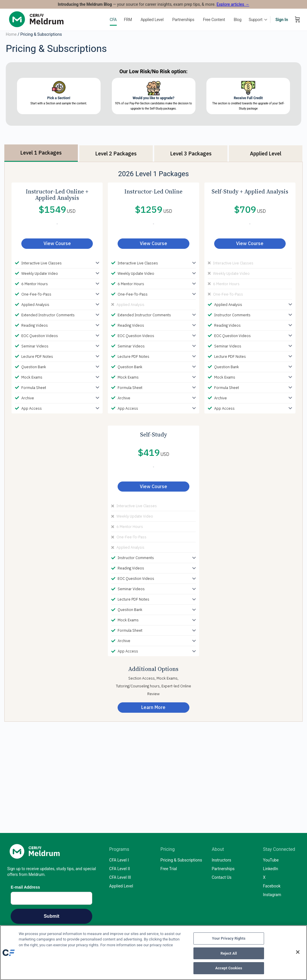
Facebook (272, 886)
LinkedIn (271, 869)
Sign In (282, 20)
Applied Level (121, 886)
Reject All (229, 953)
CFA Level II (120, 869)
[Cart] (297, 20)
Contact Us (222, 877)
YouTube (271, 860)
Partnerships (223, 869)
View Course (57, 243)
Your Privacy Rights (229, 938)
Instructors (221, 860)
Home (11, 34)
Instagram (272, 895)
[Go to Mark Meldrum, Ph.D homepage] (37, 19)
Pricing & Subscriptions (181, 860)
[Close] (298, 952)
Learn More (153, 707)
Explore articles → (233, 4)
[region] (153, 953)
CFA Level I (119, 860)
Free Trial (169, 869)
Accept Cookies (229, 968)
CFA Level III (120, 877)
